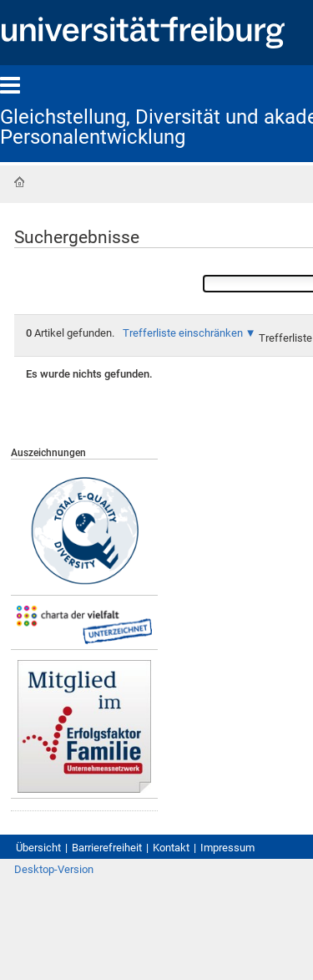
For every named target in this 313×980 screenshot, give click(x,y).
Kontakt (171, 848)
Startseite (19, 182)
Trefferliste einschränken (183, 333)
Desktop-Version (54, 869)
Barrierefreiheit (107, 848)
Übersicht (38, 848)
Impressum (227, 848)
